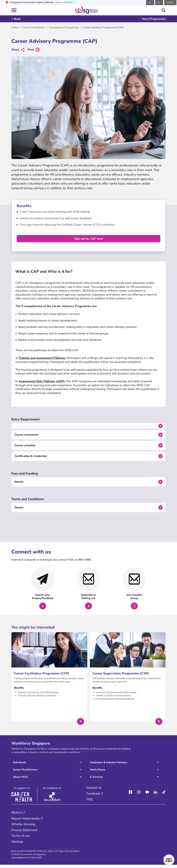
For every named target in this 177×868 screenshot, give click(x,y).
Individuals (20, 765)
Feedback (93, 796)
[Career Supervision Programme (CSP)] (128, 680)
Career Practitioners (34, 27)
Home (15, 27)
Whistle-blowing (24, 827)
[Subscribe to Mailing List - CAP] (88, 591)
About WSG (20, 780)
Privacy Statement (25, 833)
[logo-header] (87, 10)
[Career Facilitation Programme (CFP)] (49, 680)
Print (34, 50)
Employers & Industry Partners (109, 765)
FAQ (90, 802)
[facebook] (131, 795)
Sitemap (17, 845)
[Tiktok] (164, 795)
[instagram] (139, 795)
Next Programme (154, 19)
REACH (17, 815)
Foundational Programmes (65, 27)
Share (18, 50)
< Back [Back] (16, 19)
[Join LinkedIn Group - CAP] (134, 591)
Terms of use (21, 839)
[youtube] (147, 795)
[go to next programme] (153, 19)
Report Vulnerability (26, 821)
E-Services (96, 780)
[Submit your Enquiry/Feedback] (43, 591)
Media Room (98, 772)
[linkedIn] (156, 795)
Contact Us (95, 790)
